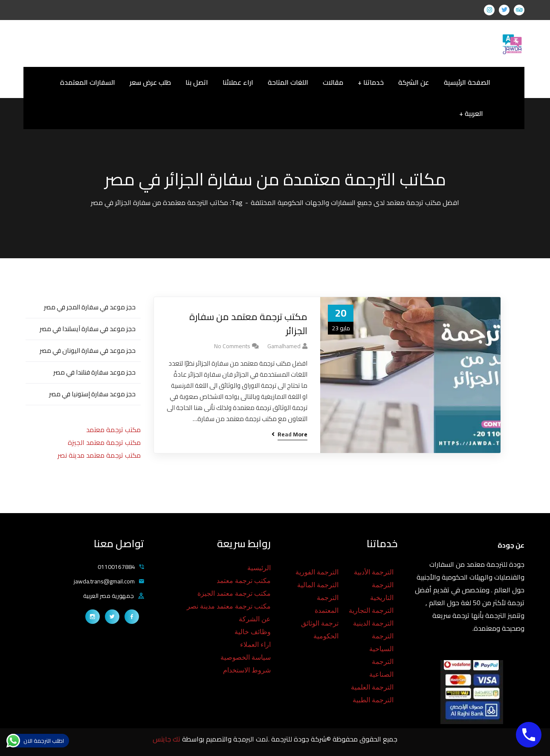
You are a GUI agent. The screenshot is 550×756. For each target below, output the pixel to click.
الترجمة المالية (318, 585)
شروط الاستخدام (247, 670)
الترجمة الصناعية (381, 668)
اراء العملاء (255, 645)
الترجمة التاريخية (382, 591)
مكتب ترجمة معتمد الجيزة (104, 442)
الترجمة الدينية (373, 623)
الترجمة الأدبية (374, 572)
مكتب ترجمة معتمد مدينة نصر (99, 455)
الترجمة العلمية (372, 687)
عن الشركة (255, 619)
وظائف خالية (253, 632)
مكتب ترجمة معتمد (113, 430)
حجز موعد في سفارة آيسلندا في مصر (88, 329)
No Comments (232, 346)
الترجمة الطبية (373, 700)
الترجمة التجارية (371, 610)
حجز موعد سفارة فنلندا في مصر (94, 372)
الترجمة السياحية (381, 642)
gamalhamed (284, 346)
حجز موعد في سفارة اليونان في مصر (88, 351)
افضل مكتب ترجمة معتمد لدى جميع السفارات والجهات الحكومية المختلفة (355, 202)
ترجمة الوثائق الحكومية (320, 630)
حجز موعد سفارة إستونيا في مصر (92, 394)
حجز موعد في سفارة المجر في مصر (90, 307)
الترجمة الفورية (317, 572)
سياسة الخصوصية (246, 657)
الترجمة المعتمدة (327, 604)
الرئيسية (259, 568)
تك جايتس (167, 739)
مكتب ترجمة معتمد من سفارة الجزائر (248, 324)
